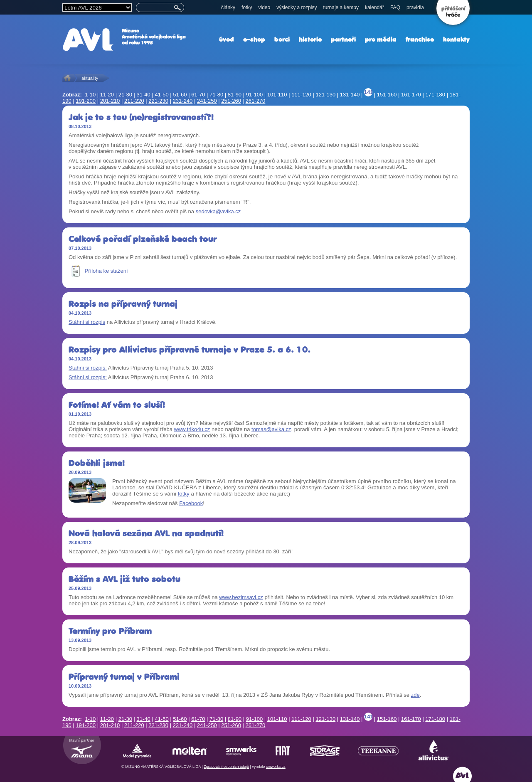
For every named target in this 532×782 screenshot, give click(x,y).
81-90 (235, 95)
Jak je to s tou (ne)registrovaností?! (141, 117)
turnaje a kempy (341, 7)
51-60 (180, 95)
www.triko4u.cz (192, 429)
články (228, 7)
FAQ (395, 7)
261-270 (256, 101)
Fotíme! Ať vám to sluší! (117, 405)
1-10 (90, 95)
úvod (227, 39)
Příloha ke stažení (98, 271)
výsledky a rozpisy (297, 7)
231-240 (183, 101)
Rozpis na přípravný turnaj (123, 304)
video (264, 7)
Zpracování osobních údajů (226, 767)
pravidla (415, 7)
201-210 (110, 101)
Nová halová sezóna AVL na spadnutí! (146, 533)
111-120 (301, 95)
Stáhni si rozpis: (88, 368)
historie (310, 39)
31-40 (144, 95)
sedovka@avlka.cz (218, 211)
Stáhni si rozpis (87, 322)
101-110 (277, 95)
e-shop (254, 39)
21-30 (125, 95)
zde (415, 695)
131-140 (350, 95)
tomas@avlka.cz (271, 429)
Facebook (191, 503)
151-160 (387, 95)
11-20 (107, 95)
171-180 (435, 95)
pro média (381, 39)
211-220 (134, 101)
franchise (420, 39)
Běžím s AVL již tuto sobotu (124, 579)
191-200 (86, 101)
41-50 (161, 95)
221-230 (158, 101)
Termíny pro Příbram (110, 631)
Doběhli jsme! (97, 463)
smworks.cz (276, 767)
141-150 (368, 93)
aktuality (90, 78)
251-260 (231, 101)
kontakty (456, 39)
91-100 (254, 95)
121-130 (325, 95)
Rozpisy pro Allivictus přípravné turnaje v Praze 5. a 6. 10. (190, 349)
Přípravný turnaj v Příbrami (124, 677)
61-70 (198, 95)
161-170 (411, 95)
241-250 (207, 101)
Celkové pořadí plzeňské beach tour (143, 239)
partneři (343, 39)
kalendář (374, 7)
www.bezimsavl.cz (241, 597)
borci (282, 39)
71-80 (216, 95)
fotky (247, 7)
